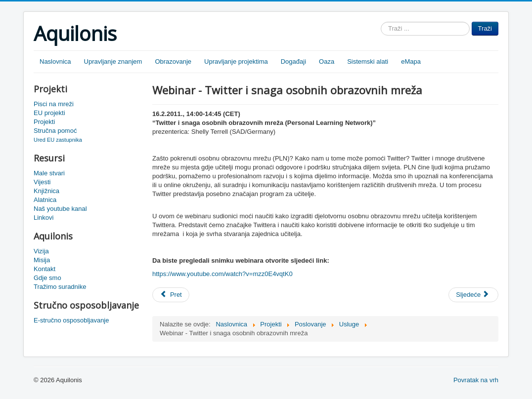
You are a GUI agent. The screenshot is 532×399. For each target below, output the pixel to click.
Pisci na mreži (54, 104)
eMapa (411, 61)
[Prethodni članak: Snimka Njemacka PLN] (171, 295)
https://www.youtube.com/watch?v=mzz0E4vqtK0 (222, 274)
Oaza (327, 61)
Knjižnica (46, 191)
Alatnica (45, 200)
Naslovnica (55, 61)
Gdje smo (47, 278)
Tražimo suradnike (60, 287)
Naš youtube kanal (60, 209)
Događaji (293, 61)
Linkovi (44, 218)
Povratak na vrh (476, 380)
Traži (485, 28)
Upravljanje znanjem (113, 61)
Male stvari (49, 173)
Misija (42, 260)
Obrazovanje (173, 61)
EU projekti (49, 113)
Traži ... (381, 22)
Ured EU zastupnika (58, 140)
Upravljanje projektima (236, 61)
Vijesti (42, 182)
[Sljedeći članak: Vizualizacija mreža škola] (473, 295)
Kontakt (44, 269)
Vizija (41, 251)
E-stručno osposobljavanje (71, 320)
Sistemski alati (368, 61)
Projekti (44, 122)
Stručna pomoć (55, 131)
